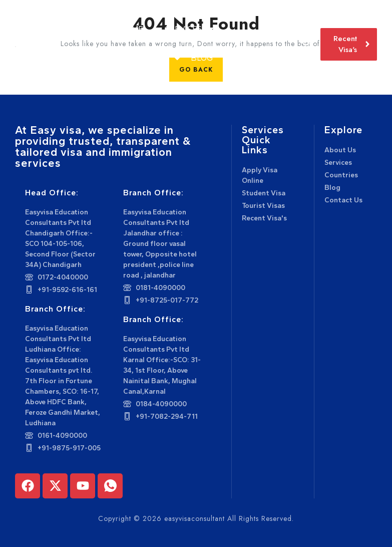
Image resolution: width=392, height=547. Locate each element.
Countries (149, 58)
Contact (252, 58)
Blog (202, 58)
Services (186, 29)
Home (131, 29)
